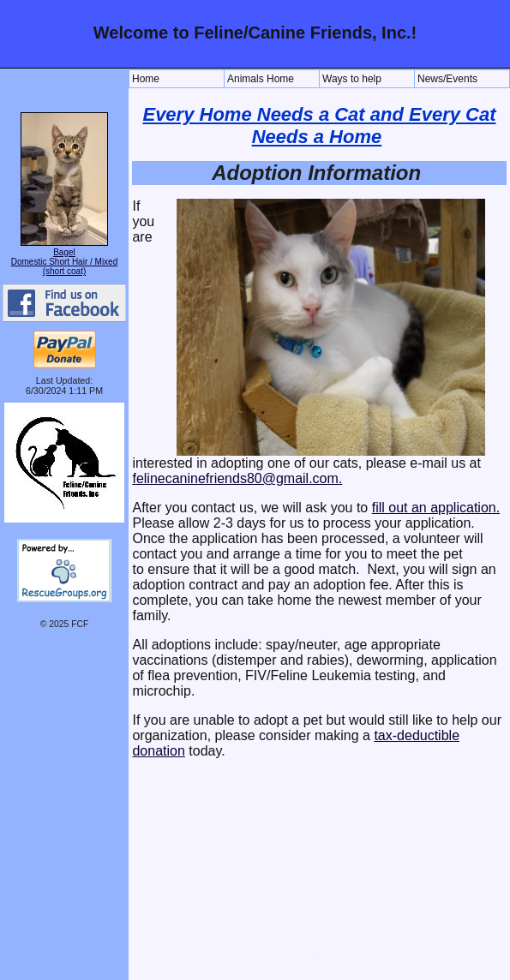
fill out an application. (436, 508)
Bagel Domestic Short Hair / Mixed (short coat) (64, 262)
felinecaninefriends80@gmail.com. (237, 478)
